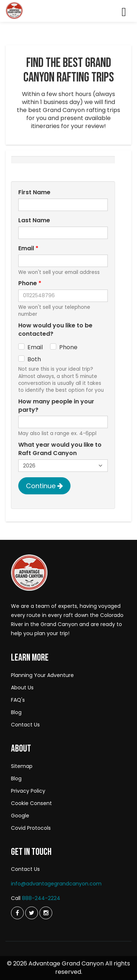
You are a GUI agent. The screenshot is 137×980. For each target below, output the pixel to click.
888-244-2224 (41, 898)
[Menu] (124, 13)
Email (28, 248)
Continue (44, 486)
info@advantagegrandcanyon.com (56, 884)
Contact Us (25, 725)
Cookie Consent (31, 803)
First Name (34, 192)
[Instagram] (46, 913)
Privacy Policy (28, 791)
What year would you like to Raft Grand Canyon (60, 449)
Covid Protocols (31, 828)
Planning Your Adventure (42, 675)
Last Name (34, 220)
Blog (16, 712)
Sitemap (22, 766)
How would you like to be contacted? (55, 330)
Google (20, 816)
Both (34, 359)
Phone (30, 283)
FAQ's (18, 700)
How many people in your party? (56, 406)
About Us (22, 688)
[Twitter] (17, 913)
